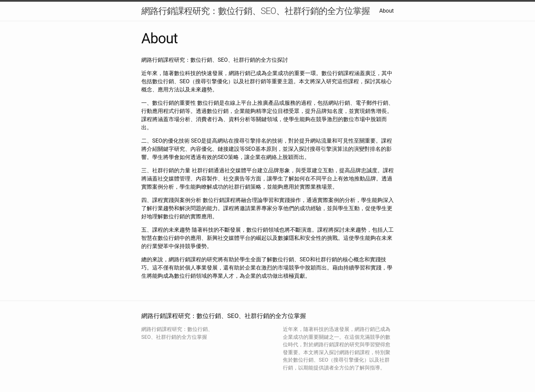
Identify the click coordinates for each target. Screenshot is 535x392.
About (386, 11)
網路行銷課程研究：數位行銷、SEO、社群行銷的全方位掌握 (256, 11)
